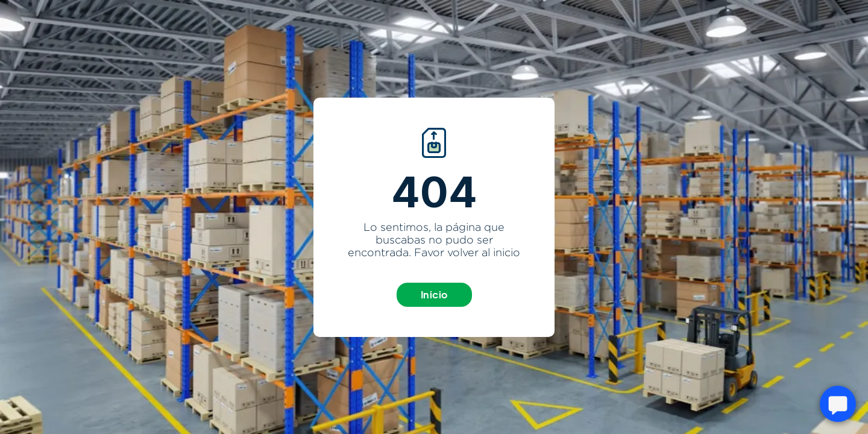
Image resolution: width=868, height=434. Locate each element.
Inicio (434, 295)
